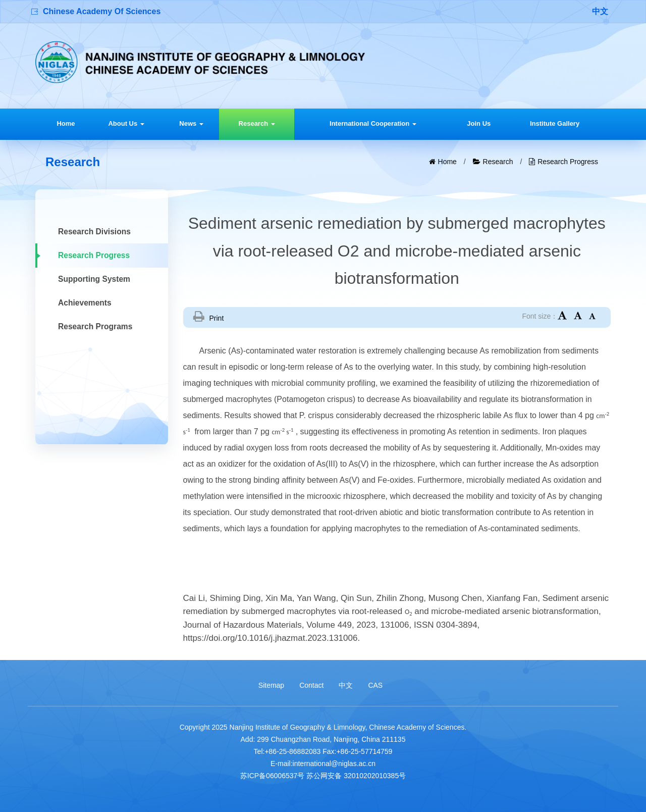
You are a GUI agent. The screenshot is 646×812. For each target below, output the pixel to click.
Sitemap (271, 685)
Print (217, 318)
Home (66, 123)
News (191, 123)
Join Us (479, 123)
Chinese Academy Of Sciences (102, 11)
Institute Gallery (555, 123)
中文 (600, 11)
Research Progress (568, 162)
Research (257, 123)
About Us (126, 123)
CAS (375, 685)
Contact (311, 685)
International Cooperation (373, 123)
